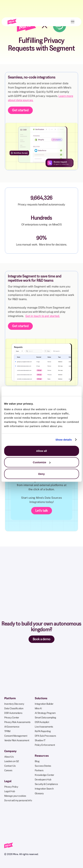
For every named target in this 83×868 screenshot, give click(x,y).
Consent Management (16, 736)
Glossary (39, 793)
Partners (39, 770)
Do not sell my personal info (18, 800)
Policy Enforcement (45, 745)
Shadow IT (40, 740)
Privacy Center (12, 718)
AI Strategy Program (45, 713)
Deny (41, 474)
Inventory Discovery (14, 704)
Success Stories (43, 766)
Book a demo (42, 639)
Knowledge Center (44, 775)
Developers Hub (43, 779)
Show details (64, 440)
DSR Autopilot (42, 722)
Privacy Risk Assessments (17, 722)
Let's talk (42, 510)
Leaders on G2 (12, 761)
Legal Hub (10, 791)
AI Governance (12, 727)
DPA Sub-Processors (45, 736)
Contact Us (10, 766)
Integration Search (44, 789)
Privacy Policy (11, 787)
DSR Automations (13, 713)
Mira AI (38, 708)
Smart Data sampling (45, 718)
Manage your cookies (15, 796)
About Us (9, 757)
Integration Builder (44, 704)
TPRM (7, 731)
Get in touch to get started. (43, 316)
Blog (37, 761)
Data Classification (14, 708)
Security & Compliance (46, 784)
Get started (20, 110)
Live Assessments (44, 727)
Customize (42, 462)
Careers (8, 770)
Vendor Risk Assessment (17, 740)
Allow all (41, 451)
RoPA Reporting (43, 731)
